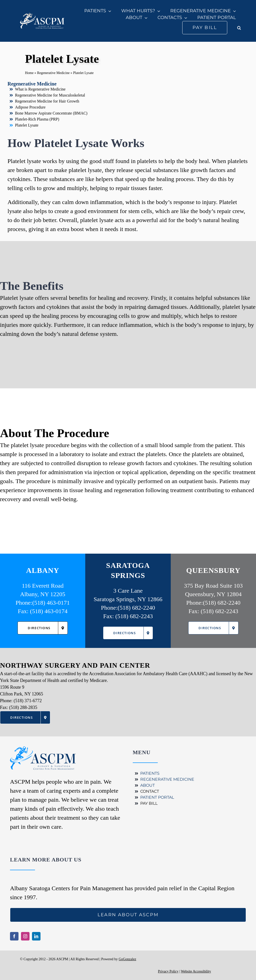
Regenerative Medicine (53, 73)
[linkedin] (36, 936)
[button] (239, 28)
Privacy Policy (168, 971)
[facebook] (14, 936)
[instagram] (25, 936)
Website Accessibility (196, 971)
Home (29, 73)
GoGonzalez (127, 959)
